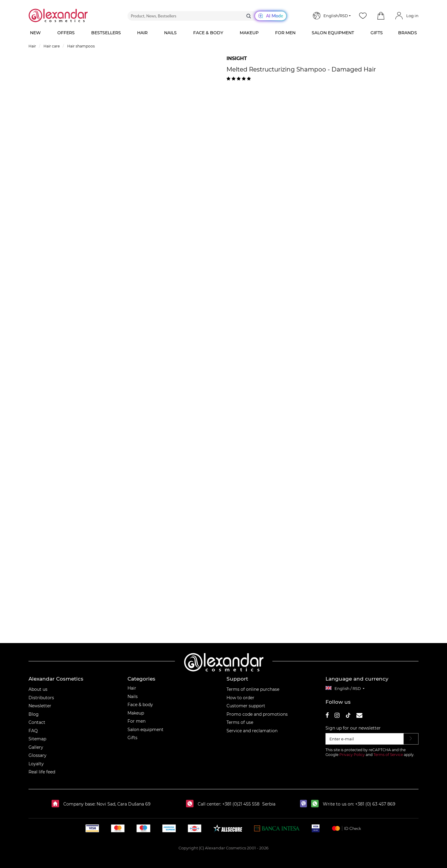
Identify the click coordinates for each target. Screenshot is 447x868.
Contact (37, 722)
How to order (240, 698)
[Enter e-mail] (365, 739)
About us (38, 689)
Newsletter (40, 706)
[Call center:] (191, 804)
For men (136, 721)
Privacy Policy (352, 755)
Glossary (37, 755)
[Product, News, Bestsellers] (207, 16)
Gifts (132, 738)
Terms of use (240, 722)
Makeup (136, 713)
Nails (133, 697)
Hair (132, 688)
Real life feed (42, 772)
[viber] (305, 804)
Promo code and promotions (257, 714)
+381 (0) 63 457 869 (375, 804)
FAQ (33, 731)
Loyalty (36, 764)
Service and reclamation (252, 731)
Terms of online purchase (253, 689)
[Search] (249, 16)
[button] (381, 16)
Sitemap (37, 739)
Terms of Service (388, 755)
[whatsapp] (316, 804)
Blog (34, 714)
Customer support (246, 706)
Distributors (41, 698)
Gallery (36, 747)
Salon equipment (145, 730)
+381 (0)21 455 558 (240, 804)
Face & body (140, 705)
